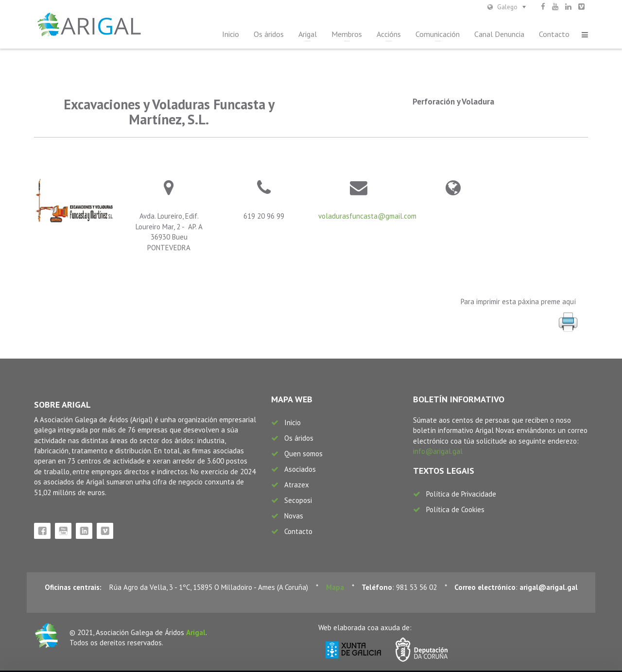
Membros (347, 34)
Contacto (554, 34)
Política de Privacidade (461, 494)
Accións (389, 34)
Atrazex (297, 485)
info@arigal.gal (438, 451)
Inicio (231, 34)
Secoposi (298, 500)
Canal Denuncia (499, 34)
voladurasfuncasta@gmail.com (367, 216)
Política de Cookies (455, 509)
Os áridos (269, 34)
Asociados (300, 469)
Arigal (308, 34)
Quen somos (303, 454)
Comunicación (438, 34)
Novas (294, 516)
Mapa (335, 587)
